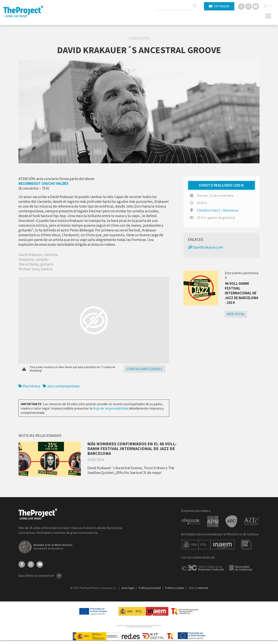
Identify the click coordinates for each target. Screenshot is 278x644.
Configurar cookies (145, 369)
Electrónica (29, 386)
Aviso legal (128, 588)
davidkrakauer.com (205, 247)
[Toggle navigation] (268, 16)
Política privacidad (150, 588)
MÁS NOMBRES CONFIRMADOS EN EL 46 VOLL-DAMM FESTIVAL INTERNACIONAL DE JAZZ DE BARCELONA (132, 448)
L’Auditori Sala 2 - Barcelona (218, 210)
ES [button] (266, 6)
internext (203, 588)
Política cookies (175, 588)
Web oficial (236, 314)
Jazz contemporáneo (61, 386)
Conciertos (139, 38)
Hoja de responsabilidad (111, 408)
